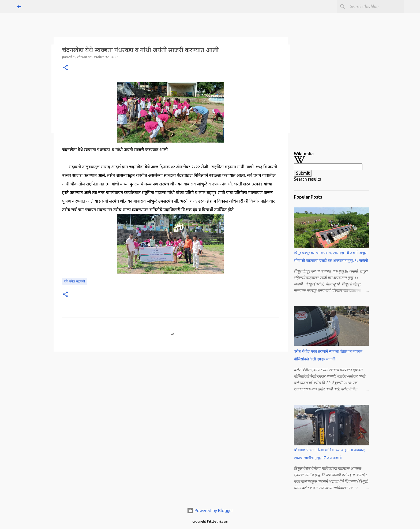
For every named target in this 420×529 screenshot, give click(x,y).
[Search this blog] (376, 6)
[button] (65, 68)
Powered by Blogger (210, 511)
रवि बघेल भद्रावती (75, 281)
